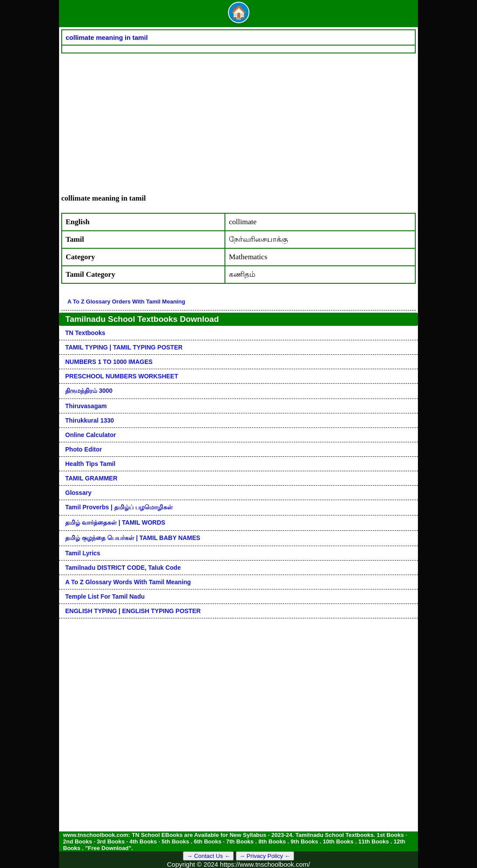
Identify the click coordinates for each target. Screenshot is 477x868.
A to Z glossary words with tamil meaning (128, 582)
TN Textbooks (85, 333)
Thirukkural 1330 (89, 420)
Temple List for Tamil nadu (105, 596)
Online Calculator (91, 435)
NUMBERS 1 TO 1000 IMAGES (109, 362)
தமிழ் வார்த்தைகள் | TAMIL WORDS (115, 522)
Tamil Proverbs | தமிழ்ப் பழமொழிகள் (119, 507)
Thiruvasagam (86, 406)
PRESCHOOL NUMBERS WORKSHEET (122, 376)
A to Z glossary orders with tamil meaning (126, 302)
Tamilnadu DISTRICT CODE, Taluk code (123, 568)
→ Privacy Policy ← (265, 856)
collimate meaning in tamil (107, 37)
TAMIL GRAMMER (91, 478)
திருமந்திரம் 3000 (89, 391)
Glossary (78, 493)
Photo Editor (84, 449)
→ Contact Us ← (208, 856)
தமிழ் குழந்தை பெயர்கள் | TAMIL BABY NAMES (133, 538)
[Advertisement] (238, 119)
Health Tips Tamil (90, 464)
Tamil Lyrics (83, 553)
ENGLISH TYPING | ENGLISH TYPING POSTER (133, 611)
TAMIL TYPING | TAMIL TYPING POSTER (124, 347)
